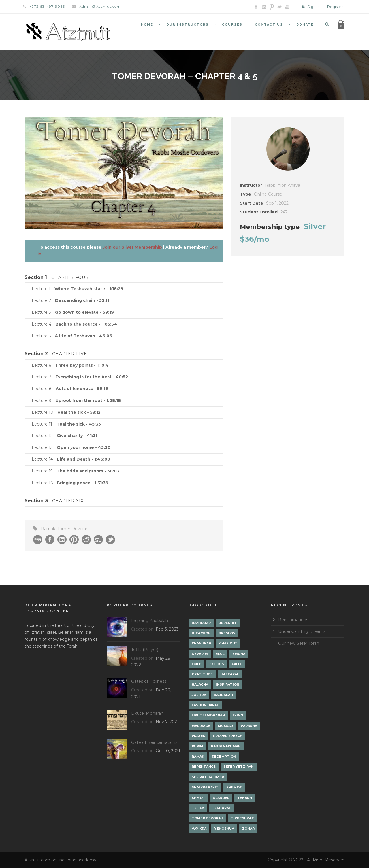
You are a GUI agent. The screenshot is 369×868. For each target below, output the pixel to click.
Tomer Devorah (73, 529)
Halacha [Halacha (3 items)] (200, 684)
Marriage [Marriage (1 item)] (201, 726)
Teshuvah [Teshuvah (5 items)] (222, 808)
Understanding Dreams (302, 631)
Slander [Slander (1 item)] (221, 798)
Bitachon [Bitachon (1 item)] (201, 633)
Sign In (314, 7)
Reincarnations (293, 620)
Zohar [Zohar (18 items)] (248, 829)
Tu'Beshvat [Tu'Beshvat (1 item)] (242, 818)
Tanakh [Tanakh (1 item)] (245, 798)
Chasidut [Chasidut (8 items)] (228, 643)
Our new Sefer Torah (299, 643)
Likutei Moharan (147, 713)
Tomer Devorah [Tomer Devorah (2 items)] (207, 818)
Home (147, 25)
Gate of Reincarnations (154, 742)
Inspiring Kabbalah (150, 621)
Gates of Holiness (149, 681)
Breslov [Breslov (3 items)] (227, 633)
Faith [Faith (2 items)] (237, 664)
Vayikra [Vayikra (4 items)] (199, 829)
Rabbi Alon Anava (283, 185)
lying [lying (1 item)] (238, 715)
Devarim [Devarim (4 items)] (200, 654)
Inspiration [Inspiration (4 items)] (228, 684)
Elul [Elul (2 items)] (220, 654)
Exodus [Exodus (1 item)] (217, 664)
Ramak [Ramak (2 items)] (198, 757)
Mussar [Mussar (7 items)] (225, 726)
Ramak (48, 529)
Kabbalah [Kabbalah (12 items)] (223, 695)
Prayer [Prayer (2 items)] (198, 736)
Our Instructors (188, 25)
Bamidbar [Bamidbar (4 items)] (201, 623)
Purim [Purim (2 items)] (197, 746)
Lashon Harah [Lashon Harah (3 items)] (206, 705)
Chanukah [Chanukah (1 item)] (202, 643)
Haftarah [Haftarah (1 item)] (230, 674)
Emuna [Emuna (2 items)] (239, 654)
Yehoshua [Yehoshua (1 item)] (224, 829)
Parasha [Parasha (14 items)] (249, 726)
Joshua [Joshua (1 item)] (199, 695)
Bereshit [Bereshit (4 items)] (228, 623)
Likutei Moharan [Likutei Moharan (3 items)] (208, 715)
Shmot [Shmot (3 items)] (198, 798)
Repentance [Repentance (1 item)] (204, 767)
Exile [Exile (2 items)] (197, 664)
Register (335, 7)
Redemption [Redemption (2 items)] (224, 757)
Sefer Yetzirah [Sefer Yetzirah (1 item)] (239, 767)
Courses (232, 25)
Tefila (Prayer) (145, 650)
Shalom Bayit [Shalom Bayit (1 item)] (205, 787)
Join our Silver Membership (132, 247)
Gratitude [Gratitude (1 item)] (202, 674)
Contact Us (269, 25)
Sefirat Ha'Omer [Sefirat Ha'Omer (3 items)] (208, 777)
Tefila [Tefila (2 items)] (198, 808)
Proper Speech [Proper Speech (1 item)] (228, 736)
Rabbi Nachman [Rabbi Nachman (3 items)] (226, 746)
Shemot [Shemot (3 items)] (234, 787)
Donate (305, 25)
